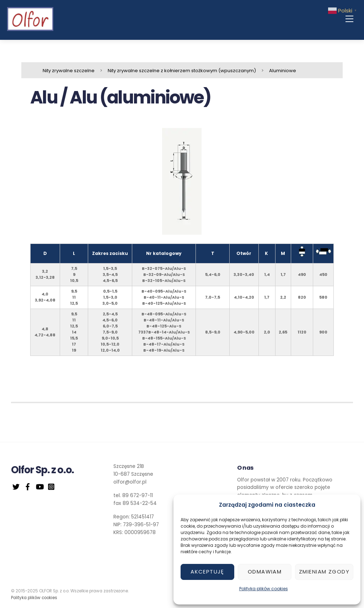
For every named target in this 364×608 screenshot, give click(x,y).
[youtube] (39, 486)
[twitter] (16, 486)
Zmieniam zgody (324, 572)
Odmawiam (265, 572)
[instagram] (51, 486)
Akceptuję (207, 572)
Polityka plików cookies (264, 589)
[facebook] (28, 486)
